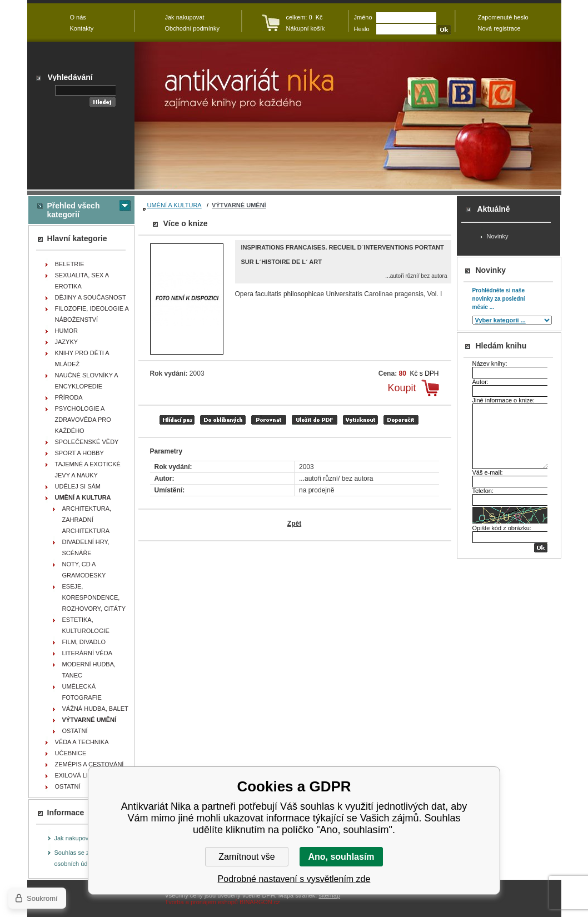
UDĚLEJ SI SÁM (78, 486)
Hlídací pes (177, 420)
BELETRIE (70, 264)
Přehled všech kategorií (74, 210)
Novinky (498, 236)
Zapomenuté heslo (503, 17)
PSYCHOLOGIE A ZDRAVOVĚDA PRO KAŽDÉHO (83, 420)
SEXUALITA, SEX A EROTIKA (82, 281)
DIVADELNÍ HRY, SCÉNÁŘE (86, 547)
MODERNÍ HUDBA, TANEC (89, 670)
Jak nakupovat (74, 838)
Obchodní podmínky (192, 28)
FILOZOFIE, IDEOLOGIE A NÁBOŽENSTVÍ (92, 314)
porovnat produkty (269, 420)
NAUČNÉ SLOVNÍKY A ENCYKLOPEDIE (87, 381)
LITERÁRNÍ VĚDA (87, 653)
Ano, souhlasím (341, 857)
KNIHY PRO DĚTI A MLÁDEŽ (82, 358)
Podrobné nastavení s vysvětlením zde (294, 879)
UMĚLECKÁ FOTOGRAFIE (82, 692)
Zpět (294, 524)
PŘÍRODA (69, 397)
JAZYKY (67, 342)
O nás (78, 17)
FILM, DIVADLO (84, 642)
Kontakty (82, 28)
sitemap (329, 895)
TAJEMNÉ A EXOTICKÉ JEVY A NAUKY (88, 470)
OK (541, 548)
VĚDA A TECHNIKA (82, 742)
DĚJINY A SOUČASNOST (91, 297)
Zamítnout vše (246, 857)
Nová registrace (499, 28)
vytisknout (360, 420)
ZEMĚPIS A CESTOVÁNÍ (89, 764)
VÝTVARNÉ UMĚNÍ (239, 205)
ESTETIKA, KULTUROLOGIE (86, 625)
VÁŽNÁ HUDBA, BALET (95, 709)
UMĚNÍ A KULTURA (175, 205)
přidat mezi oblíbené (223, 420)
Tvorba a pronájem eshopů (201, 902)
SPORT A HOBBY (79, 453)
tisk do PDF (315, 420)
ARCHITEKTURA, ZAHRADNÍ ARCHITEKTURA (87, 520)
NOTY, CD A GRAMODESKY (84, 570)
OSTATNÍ (75, 731)
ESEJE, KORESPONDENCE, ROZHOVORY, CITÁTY (94, 597)
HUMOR (67, 331)
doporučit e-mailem (401, 420)
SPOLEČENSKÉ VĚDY (87, 442)
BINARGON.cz (260, 902)
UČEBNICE (71, 753)
